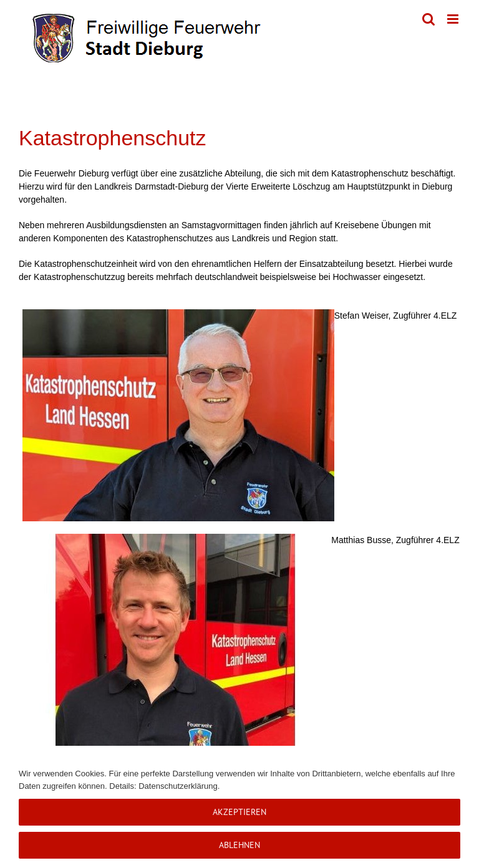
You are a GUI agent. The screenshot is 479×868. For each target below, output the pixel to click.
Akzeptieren (239, 812)
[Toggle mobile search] (428, 19)
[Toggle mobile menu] (454, 19)
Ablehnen (239, 845)
